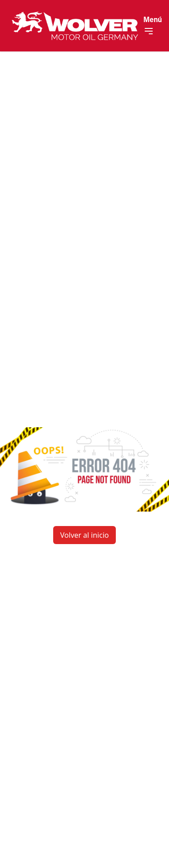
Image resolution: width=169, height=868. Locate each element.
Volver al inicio (85, 535)
